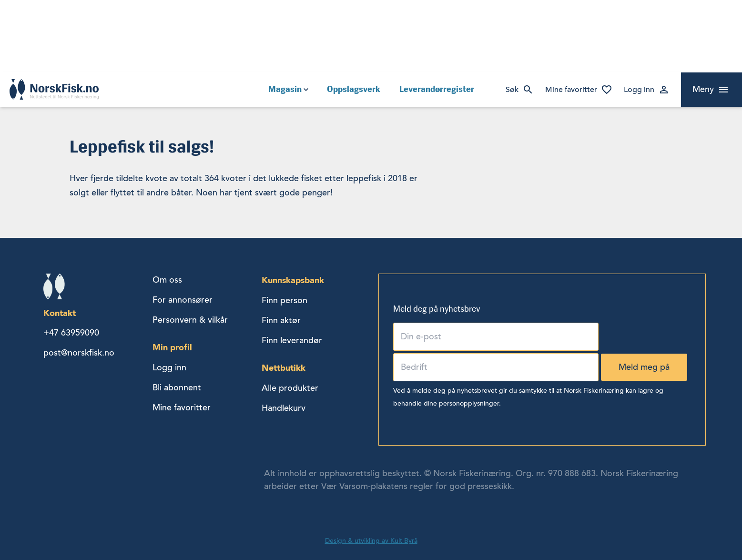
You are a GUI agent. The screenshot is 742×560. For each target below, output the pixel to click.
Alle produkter (290, 388)
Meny (703, 89)
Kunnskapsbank (293, 280)
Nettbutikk (284, 368)
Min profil (172, 347)
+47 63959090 (71, 333)
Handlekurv (284, 408)
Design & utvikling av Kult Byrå (371, 541)
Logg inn (639, 90)
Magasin (285, 89)
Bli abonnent (177, 387)
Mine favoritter (571, 90)
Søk (512, 90)
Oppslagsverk (354, 89)
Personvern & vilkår (190, 320)
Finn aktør (281, 320)
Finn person (285, 300)
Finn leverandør (292, 340)
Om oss (167, 280)
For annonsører (183, 300)
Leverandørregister (437, 89)
